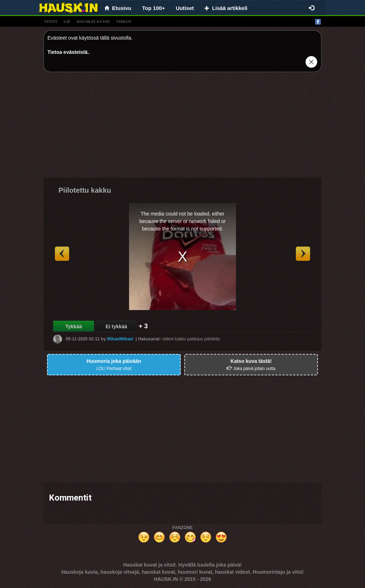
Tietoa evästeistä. (68, 52)
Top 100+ (154, 8)
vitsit (51, 21)
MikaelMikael (120, 339)
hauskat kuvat (93, 21)
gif (67, 21)
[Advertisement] (182, 127)
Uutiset (185, 8)
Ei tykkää (116, 326)
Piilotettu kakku (85, 190)
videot (124, 21)
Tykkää (73, 326)
